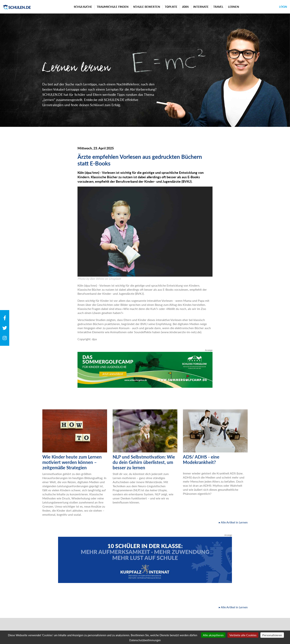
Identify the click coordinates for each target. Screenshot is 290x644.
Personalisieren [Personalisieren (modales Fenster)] (272, 635)
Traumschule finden (113, 7)
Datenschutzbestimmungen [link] (145, 640)
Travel (218, 7)
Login (283, 7)
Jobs (185, 7)
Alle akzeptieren (213, 635)
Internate (201, 7)
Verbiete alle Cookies (243, 635)
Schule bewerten (147, 7)
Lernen (234, 7)
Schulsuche (83, 7)
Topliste (171, 7)
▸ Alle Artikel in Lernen (233, 522)
